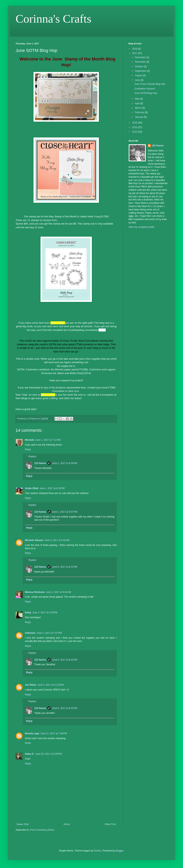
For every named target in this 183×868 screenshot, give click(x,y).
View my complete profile (141, 227)
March (139, 108)
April (138, 103)
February (140, 112)
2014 (135, 132)
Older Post (110, 824)
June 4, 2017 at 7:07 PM (49, 633)
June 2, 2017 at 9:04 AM (58, 592)
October (139, 66)
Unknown (30, 633)
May (137, 99)
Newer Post (23, 824)
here (76, 391)
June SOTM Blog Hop (146, 93)
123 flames (40, 463)
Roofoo (97, 851)
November (141, 62)
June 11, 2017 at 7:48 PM (54, 733)
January (139, 117)
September (141, 71)
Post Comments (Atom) (42, 830)
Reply (28, 449)
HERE (102, 330)
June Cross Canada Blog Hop (150, 84)
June (138, 80)
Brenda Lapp (32, 733)
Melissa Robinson (35, 592)
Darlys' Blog (48, 395)
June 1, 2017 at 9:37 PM (65, 512)
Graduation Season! (145, 89)
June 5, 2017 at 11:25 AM (51, 685)
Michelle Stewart (34, 540)
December (141, 57)
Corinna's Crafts (53, 19)
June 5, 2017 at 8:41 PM (65, 567)
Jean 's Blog (57, 323)
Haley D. (29, 754)
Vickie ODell (32, 488)
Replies (32, 456)
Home (67, 824)
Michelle (29, 440)
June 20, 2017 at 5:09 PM (48, 754)
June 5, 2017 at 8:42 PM (65, 660)
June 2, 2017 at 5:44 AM (57, 540)
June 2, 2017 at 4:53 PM (45, 613)
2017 (135, 53)
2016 (135, 123)
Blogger (119, 851)
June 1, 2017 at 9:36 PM (65, 463)
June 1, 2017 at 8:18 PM (52, 488)
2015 (135, 127)
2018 (135, 49)
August (139, 75)
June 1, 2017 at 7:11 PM (48, 440)
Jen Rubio (31, 685)
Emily (28, 613)
